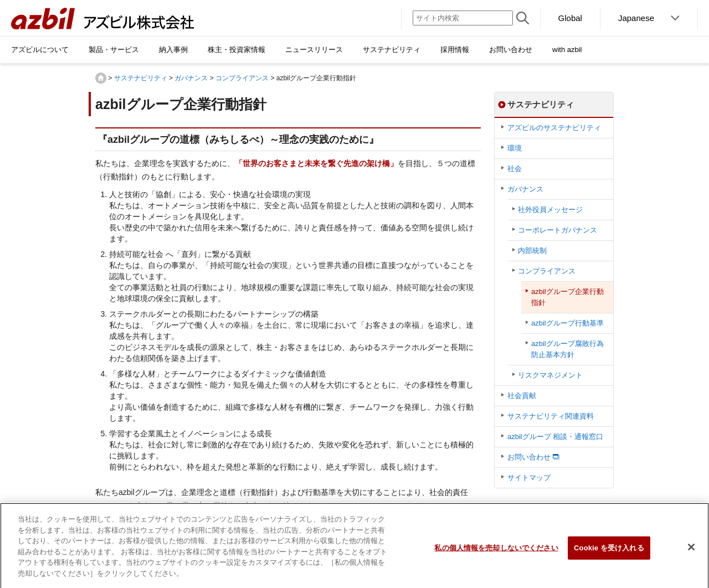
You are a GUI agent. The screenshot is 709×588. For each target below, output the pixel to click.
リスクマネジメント (550, 375)
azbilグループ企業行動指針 (567, 297)
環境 (515, 148)
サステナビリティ (141, 78)
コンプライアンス (242, 78)
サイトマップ (529, 478)
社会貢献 (522, 396)
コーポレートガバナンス (558, 230)
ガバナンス (191, 78)
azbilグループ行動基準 (567, 323)
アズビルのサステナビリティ (554, 128)
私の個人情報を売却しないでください (496, 553)
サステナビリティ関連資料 (551, 416)
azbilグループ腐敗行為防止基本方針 (567, 349)
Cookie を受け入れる (609, 553)
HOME (101, 78)
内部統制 (532, 251)
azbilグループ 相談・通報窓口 (555, 437)
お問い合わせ (529, 457)
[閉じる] (691, 552)
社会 (515, 169)
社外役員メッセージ (550, 210)
